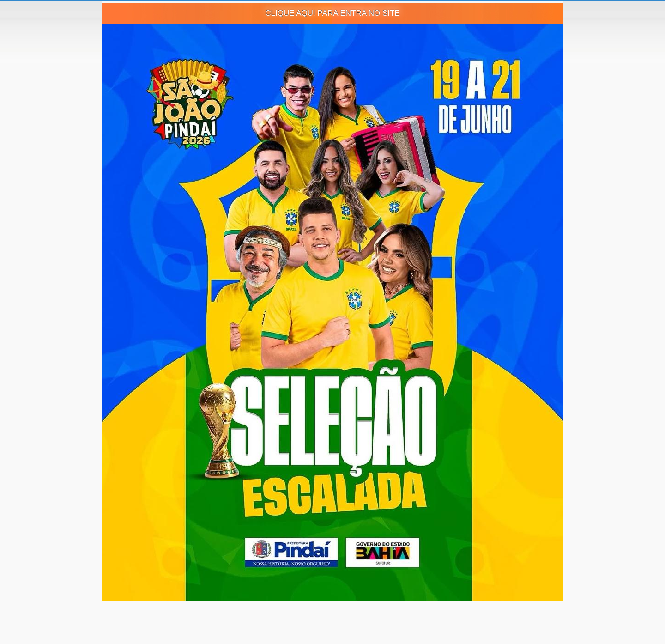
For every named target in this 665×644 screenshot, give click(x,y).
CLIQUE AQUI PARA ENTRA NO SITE (332, 13)
